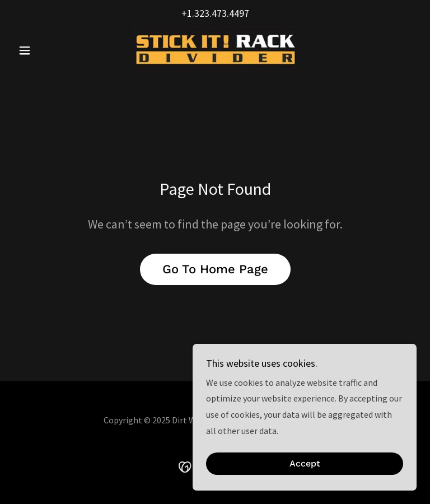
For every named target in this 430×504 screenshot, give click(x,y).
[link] (215, 49)
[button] (44, 50)
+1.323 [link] (195, 13)
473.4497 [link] (230, 13)
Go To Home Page (215, 269)
